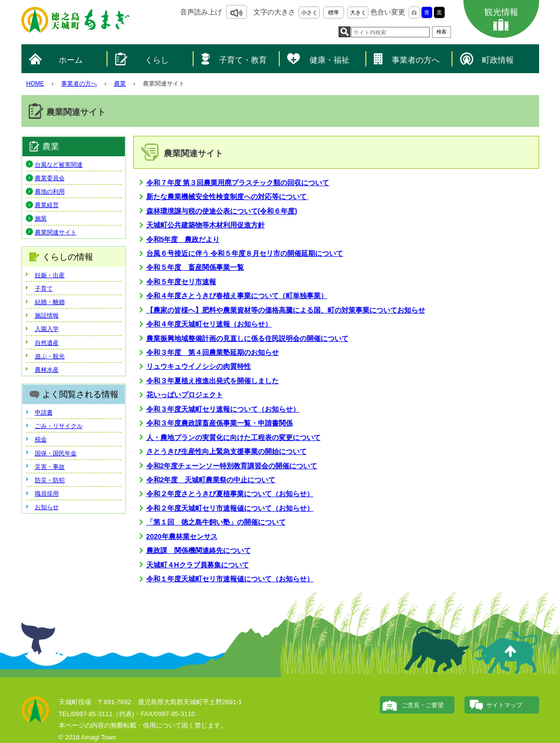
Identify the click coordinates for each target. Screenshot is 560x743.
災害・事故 (50, 467)
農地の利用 (50, 192)
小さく (309, 12)
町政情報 (498, 60)
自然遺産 (47, 343)
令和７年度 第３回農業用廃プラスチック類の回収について (238, 183)
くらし (157, 60)
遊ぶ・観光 (50, 356)
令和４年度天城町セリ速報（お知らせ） (209, 324)
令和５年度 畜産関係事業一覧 (195, 267)
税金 (41, 439)
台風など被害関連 (59, 165)
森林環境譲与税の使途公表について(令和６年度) (222, 211)
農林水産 (47, 370)
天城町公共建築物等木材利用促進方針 (206, 225)
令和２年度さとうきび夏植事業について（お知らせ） (230, 494)
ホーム (71, 60)
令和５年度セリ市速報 (181, 282)
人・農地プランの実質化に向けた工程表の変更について (233, 437)
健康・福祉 (330, 60)
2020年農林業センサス (182, 536)
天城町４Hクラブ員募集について (198, 565)
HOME (35, 84)
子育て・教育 (243, 60)
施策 (41, 218)
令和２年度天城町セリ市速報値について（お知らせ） (230, 508)
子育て (44, 289)
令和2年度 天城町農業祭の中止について (211, 480)
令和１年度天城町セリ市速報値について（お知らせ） (230, 579)
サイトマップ (504, 705)
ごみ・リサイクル (59, 426)
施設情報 (47, 316)
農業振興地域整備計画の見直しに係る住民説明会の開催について (247, 338)
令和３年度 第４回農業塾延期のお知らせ (213, 352)
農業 (120, 84)
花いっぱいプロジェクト (185, 395)
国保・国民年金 (56, 453)
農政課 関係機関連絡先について (199, 550)
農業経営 (47, 205)
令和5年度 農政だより (183, 239)
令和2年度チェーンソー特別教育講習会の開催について (232, 466)
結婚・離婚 (50, 302)
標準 (334, 12)
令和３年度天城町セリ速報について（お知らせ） (223, 409)
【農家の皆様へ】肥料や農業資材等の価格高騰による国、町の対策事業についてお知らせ (286, 310)
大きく (358, 12)
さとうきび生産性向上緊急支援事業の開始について (226, 451)
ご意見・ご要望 (423, 705)
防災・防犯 (50, 480)
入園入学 (47, 329)
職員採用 (47, 494)
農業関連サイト (56, 232)
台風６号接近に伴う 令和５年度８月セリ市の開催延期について (245, 253)
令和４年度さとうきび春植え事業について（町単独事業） (237, 296)
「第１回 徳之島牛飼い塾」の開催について (216, 522)
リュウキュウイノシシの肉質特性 (199, 366)
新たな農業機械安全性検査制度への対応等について (227, 197)
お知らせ (47, 507)
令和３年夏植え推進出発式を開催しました (213, 381)
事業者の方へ (416, 60)
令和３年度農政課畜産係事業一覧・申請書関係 (220, 423)
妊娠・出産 (50, 275)
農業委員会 (50, 178)
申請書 (44, 413)
